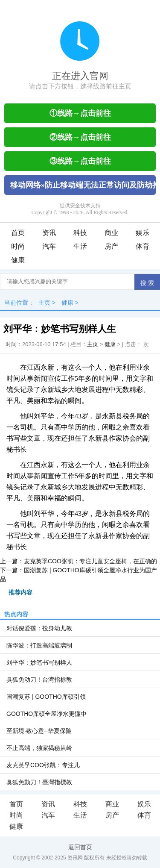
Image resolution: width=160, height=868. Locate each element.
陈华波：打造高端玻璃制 (39, 645)
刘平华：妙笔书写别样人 (39, 662)
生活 (80, 246)
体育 (143, 246)
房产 (111, 246)
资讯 (49, 233)
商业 (111, 233)
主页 (44, 303)
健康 (18, 260)
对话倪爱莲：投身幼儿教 (39, 628)
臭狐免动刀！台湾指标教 (39, 680)
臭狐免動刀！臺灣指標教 (39, 782)
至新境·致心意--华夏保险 (39, 731)
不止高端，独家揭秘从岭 (39, 748)
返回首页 (80, 847)
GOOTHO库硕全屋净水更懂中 (47, 714)
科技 (80, 233)
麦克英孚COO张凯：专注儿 (43, 765)
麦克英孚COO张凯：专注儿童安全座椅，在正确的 (90, 561)
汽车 (49, 246)
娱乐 (143, 233)
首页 (18, 233)
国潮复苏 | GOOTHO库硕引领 (46, 697)
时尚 (18, 246)
